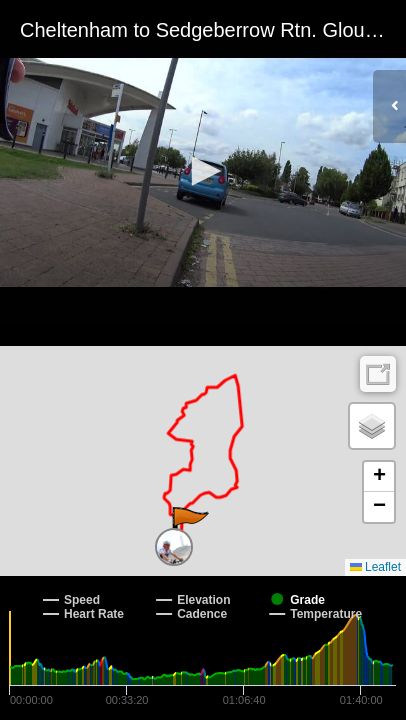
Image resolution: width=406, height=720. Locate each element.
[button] (203, 171)
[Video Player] (203, 173)
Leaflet (375, 567)
